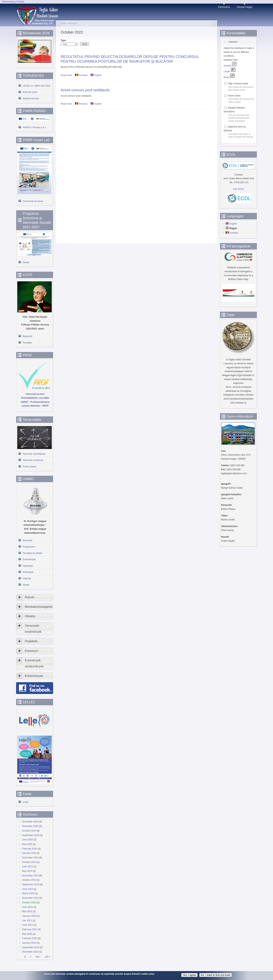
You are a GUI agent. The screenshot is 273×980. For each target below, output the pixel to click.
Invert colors (234, 96)
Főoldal (20, 2)
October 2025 (29, 831)
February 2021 (30, 929)
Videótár (27, 579)
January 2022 (29, 916)
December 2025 (30, 822)
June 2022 (28, 907)
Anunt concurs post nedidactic (85, 90)
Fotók (26, 802)
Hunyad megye (245, 7)
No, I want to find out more (216, 975)
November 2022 (30, 898)
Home (64, 23)
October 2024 (29, 862)
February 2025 (30, 849)
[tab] (35, 597)
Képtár (26, 585)
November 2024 (30, 858)
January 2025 (29, 853)
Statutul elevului (31, 99)
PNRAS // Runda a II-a (34, 127)
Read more (66, 75)
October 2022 (29, 903)
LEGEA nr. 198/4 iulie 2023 (37, 86)
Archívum (73, 23)
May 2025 (27, 844)
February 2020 (30, 938)
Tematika (27, 343)
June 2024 (28, 867)
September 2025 (31, 835)
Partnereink (224, 7)
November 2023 (30, 876)
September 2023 (31, 885)
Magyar (231, 228)
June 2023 (28, 889)
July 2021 (27, 921)
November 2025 (30, 826)
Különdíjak (28, 572)
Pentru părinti (30, 467)
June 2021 (28, 925)
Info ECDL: (239, 189)
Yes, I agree (189, 975)
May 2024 (27, 871)
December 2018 (30, 952)
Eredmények (29, 559)
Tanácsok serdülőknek (34, 454)
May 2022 (27, 911)
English (96, 75)
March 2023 (28, 893)
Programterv (29, 547)
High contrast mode (238, 84)
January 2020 (29, 943)
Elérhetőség (8, 2)
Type (63, 40)
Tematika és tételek (33, 553)
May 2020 (27, 934)
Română (81, 75)
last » (48, 957)
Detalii (26, 262)
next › (38, 957)
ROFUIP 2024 (30, 92)
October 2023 (29, 880)
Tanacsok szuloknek (33, 460)
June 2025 (28, 840)
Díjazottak (28, 566)
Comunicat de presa (33, 201)
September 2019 (31, 947)
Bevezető (28, 336)
